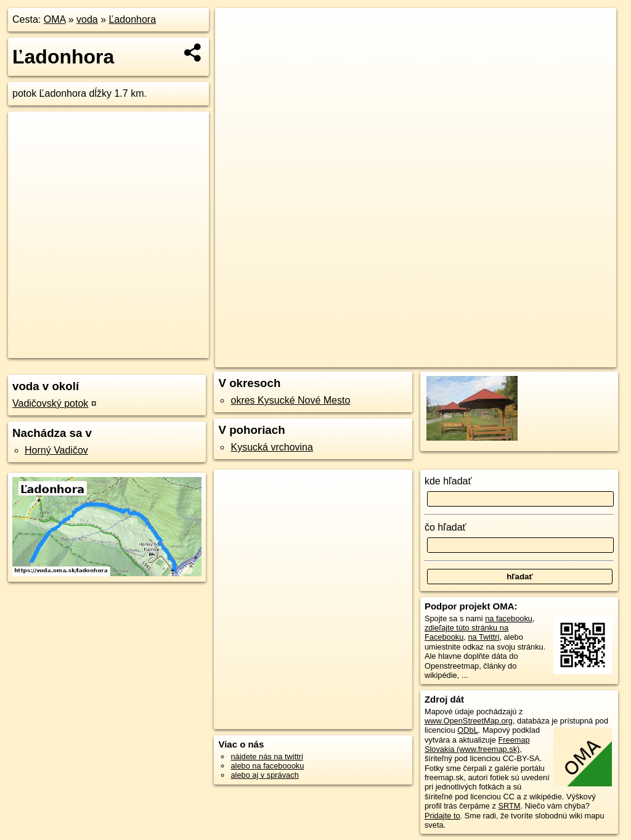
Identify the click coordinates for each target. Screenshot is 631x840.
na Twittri (483, 637)
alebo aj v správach (264, 775)
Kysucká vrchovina (271, 447)
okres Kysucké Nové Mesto (290, 400)
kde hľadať (448, 481)
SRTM (509, 806)
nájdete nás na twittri (267, 756)
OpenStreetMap (409, 358)
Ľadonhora (133, 19)
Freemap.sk (473, 358)
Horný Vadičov (56, 450)
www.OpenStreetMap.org (469, 721)
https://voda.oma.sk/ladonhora (564, 358)
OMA (55, 19)
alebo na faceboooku (267, 766)
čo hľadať (446, 527)
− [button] (236, 48)
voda (87, 19)
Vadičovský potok (50, 403)
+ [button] (236, 29)
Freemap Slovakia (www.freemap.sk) (477, 744)
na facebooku (509, 618)
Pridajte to (442, 816)
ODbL (467, 730)
